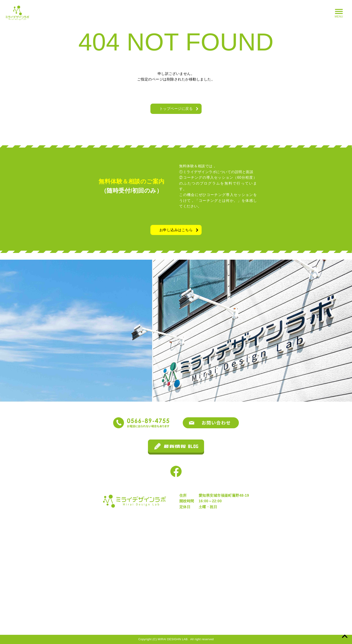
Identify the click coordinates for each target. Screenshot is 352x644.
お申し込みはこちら (176, 230)
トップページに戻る (176, 109)
